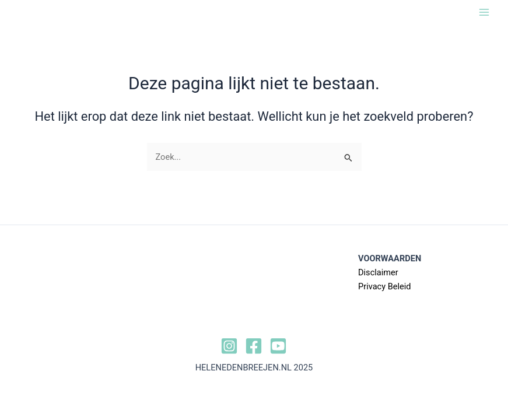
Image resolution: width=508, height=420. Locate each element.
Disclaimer (378, 272)
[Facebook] (254, 346)
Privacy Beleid (385, 286)
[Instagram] (229, 346)
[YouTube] (278, 346)
